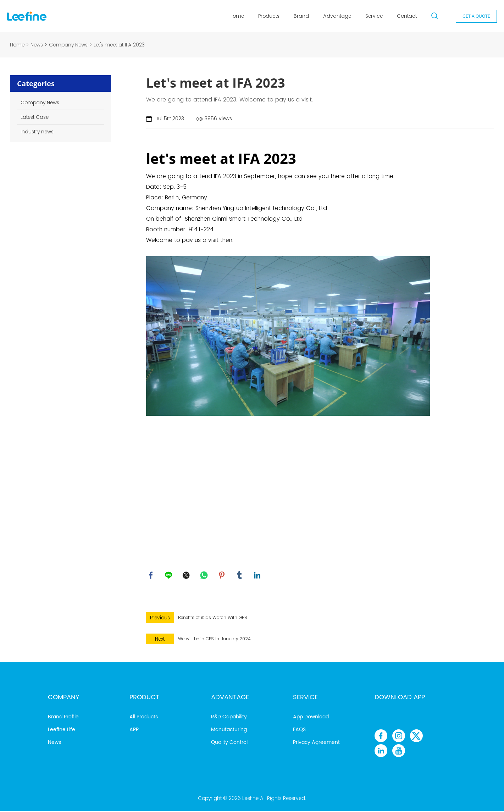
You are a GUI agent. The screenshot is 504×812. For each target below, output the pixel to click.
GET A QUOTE (476, 16)
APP (134, 731)
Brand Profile (63, 718)
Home (237, 16)
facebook (151, 576)
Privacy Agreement (316, 743)
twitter (187, 576)
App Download (311, 718)
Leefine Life (62, 731)
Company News (68, 45)
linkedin (258, 576)
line (169, 576)
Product (144, 698)
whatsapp (205, 576)
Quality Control (229, 743)
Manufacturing (229, 731)
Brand (301, 16)
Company (63, 698)
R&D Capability (229, 718)
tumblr (240, 576)
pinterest (222, 576)
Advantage (337, 16)
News (37, 45)
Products (269, 16)
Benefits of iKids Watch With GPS (213, 618)
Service (374, 16)
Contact (407, 16)
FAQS (299, 731)
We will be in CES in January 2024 (214, 640)
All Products (144, 718)
